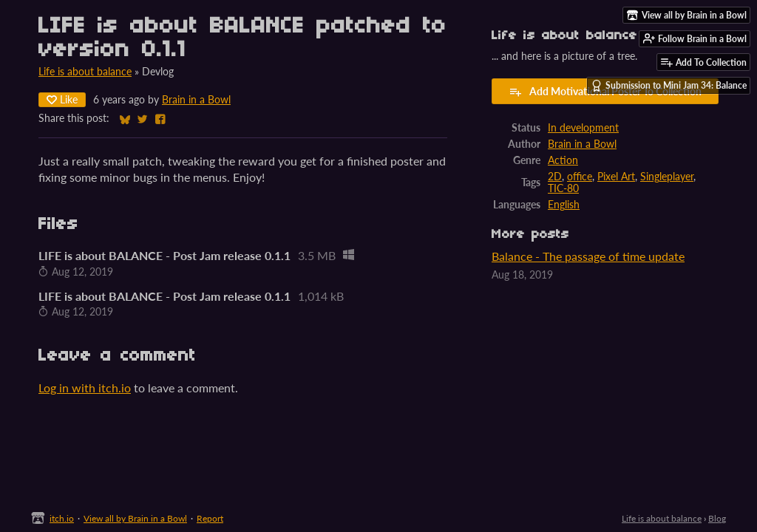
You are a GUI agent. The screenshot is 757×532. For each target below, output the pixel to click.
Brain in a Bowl (196, 100)
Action (563, 160)
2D (555, 177)
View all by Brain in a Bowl (135, 518)
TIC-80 (563, 188)
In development (583, 128)
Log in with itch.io (85, 388)
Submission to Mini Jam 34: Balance (669, 86)
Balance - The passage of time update (588, 256)
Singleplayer (667, 177)
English (564, 205)
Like (62, 99)
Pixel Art (616, 177)
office (580, 177)
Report (210, 518)
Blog (717, 518)
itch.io (62, 518)
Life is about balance (85, 72)
